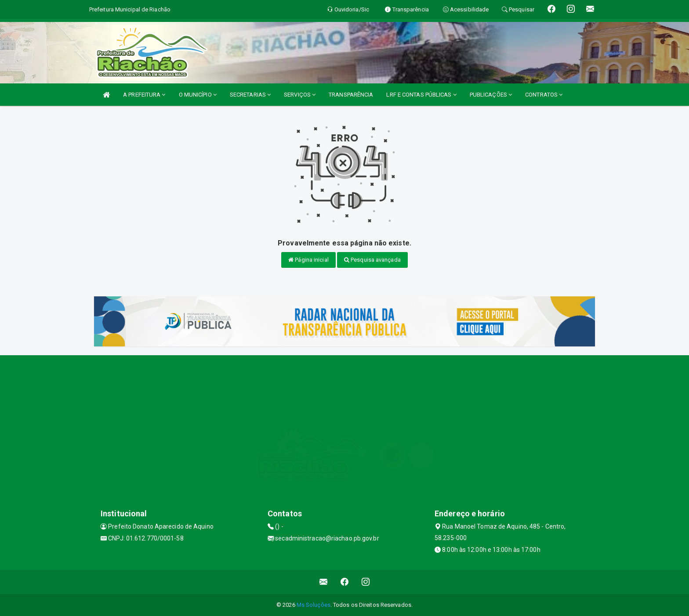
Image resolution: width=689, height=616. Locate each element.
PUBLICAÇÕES (491, 95)
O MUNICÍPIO (198, 95)
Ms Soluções (314, 605)
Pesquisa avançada (372, 260)
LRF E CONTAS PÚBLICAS (421, 95)
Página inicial (308, 260)
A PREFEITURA (144, 95)
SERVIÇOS (300, 95)
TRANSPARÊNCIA (351, 95)
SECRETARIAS (250, 95)
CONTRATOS (544, 95)
